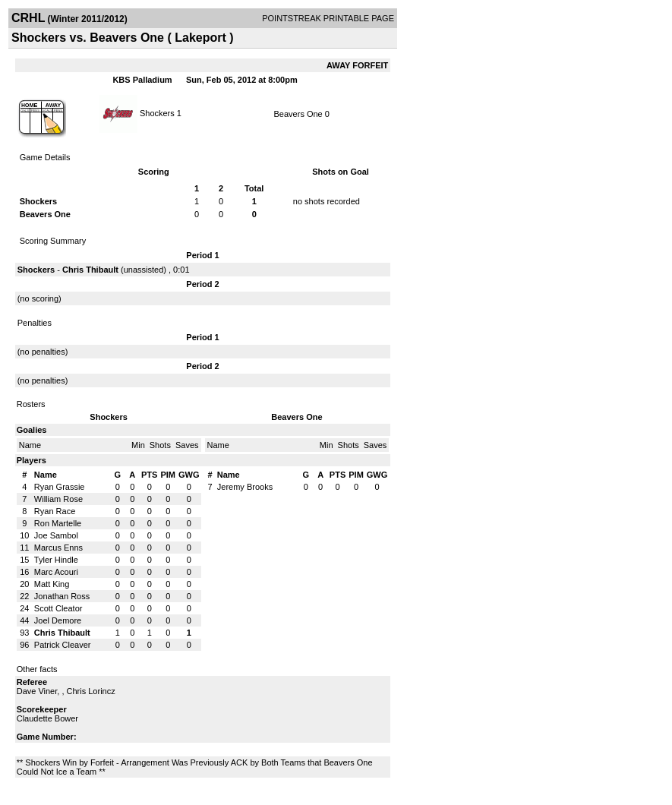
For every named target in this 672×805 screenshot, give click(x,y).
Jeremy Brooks (245, 487)
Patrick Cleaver (63, 645)
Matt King (52, 584)
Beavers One (298, 114)
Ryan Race (55, 511)
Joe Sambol (56, 535)
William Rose (58, 499)
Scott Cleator (58, 608)
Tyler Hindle (56, 560)
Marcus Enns (58, 548)
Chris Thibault (90, 270)
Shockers (157, 112)
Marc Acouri (56, 572)
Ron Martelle (58, 523)
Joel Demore (58, 620)
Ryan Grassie (60, 487)
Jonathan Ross (62, 596)
